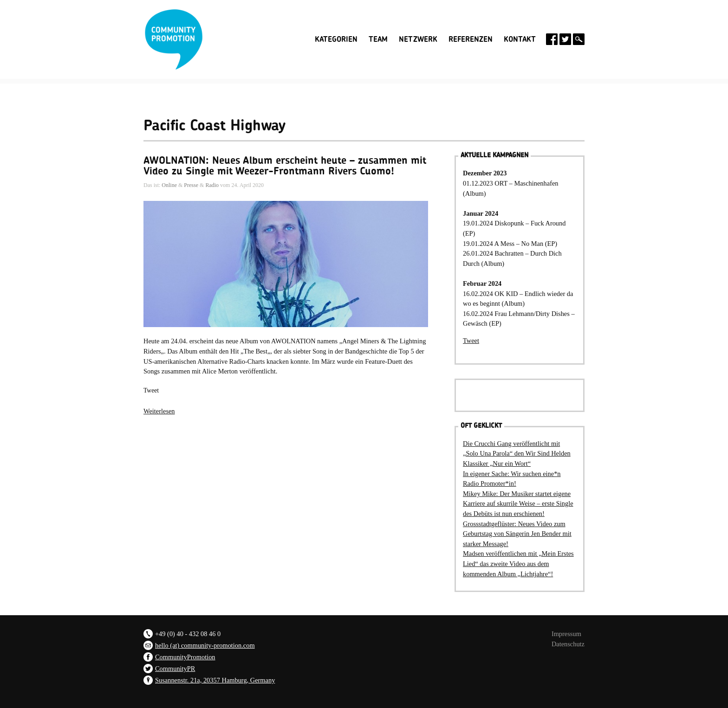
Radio (212, 185)
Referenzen (471, 39)
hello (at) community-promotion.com (205, 645)
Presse (191, 185)
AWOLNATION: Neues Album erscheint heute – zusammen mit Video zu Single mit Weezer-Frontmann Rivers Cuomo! (285, 166)
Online (169, 185)
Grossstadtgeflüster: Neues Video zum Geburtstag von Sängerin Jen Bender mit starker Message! (517, 534)
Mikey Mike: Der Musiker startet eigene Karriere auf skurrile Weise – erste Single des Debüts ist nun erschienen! (518, 504)
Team (378, 39)
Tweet (151, 390)
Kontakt (520, 39)
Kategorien (336, 39)
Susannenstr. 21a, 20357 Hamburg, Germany (215, 680)
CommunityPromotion (185, 657)
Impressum (566, 634)
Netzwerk (418, 39)
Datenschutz (568, 644)
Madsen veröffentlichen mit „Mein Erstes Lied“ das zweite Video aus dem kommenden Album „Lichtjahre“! (518, 563)
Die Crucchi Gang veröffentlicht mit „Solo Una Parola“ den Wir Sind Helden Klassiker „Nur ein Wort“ (517, 454)
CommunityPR (175, 669)
